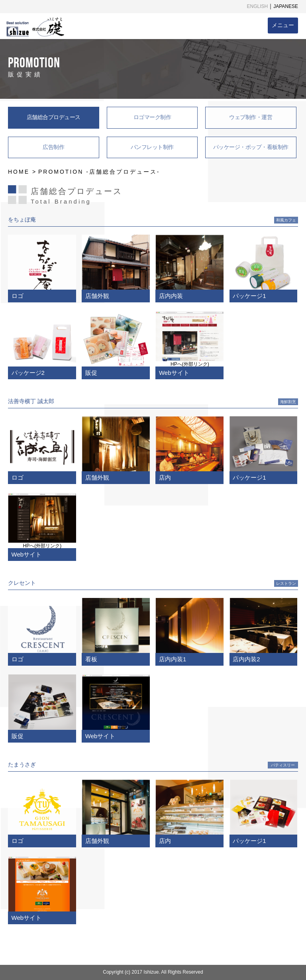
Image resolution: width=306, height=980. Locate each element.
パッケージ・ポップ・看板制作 (251, 147)
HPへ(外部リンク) (190, 364)
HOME (19, 172)
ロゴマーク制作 (152, 117)
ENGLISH (258, 6)
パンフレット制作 (152, 147)
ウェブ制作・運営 (251, 117)
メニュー (283, 25)
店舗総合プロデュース (54, 117)
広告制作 (53, 147)
